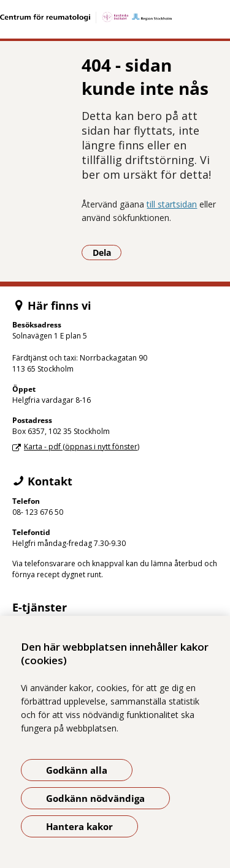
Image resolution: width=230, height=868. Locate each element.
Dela (107, 252)
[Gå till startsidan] (115, 17)
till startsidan (172, 204)
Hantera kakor (79, 826)
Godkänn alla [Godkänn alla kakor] (77, 770)
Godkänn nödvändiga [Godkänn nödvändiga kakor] (95, 798)
